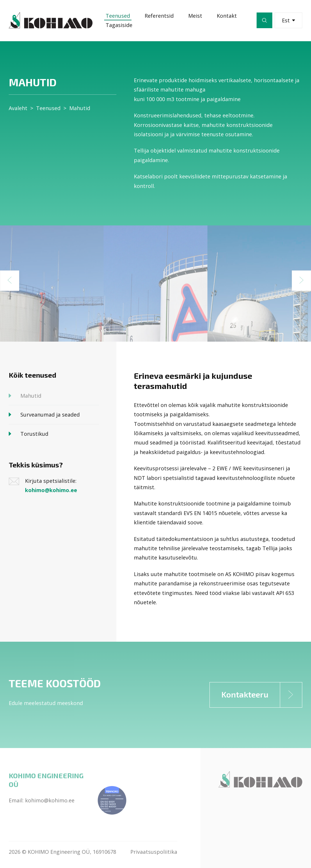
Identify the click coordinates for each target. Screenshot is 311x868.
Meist (195, 16)
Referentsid (159, 16)
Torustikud (34, 434)
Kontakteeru (262, 695)
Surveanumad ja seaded (50, 415)
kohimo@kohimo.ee (51, 490)
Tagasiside (119, 25)
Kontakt (227, 16)
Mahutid (80, 108)
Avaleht (18, 108)
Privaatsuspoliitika (154, 852)
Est (288, 20)
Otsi (264, 20)
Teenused (118, 16)
